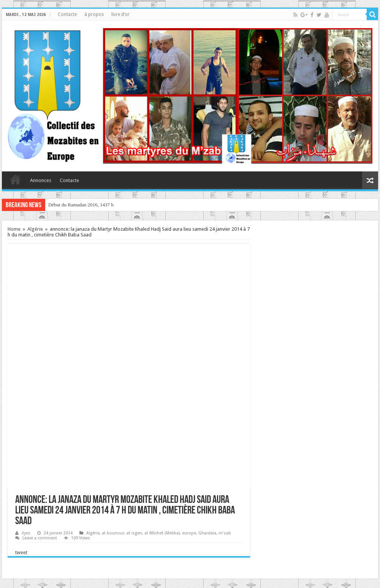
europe (189, 533)
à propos (94, 14)
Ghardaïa (207, 533)
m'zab (225, 533)
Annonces (41, 180)
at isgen (134, 533)
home (16, 179)
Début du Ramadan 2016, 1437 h (81, 205)
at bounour (113, 533)
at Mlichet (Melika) (162, 533)
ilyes (26, 533)
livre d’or (120, 14)
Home (14, 229)
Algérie (35, 229)
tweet (21, 552)
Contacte (67, 14)
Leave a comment (40, 538)
